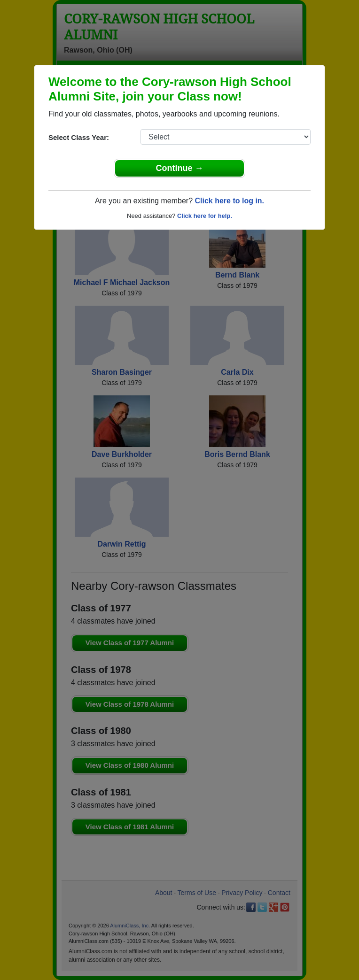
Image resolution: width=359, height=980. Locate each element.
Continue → (180, 168)
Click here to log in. (229, 201)
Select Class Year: (79, 137)
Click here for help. (205, 216)
